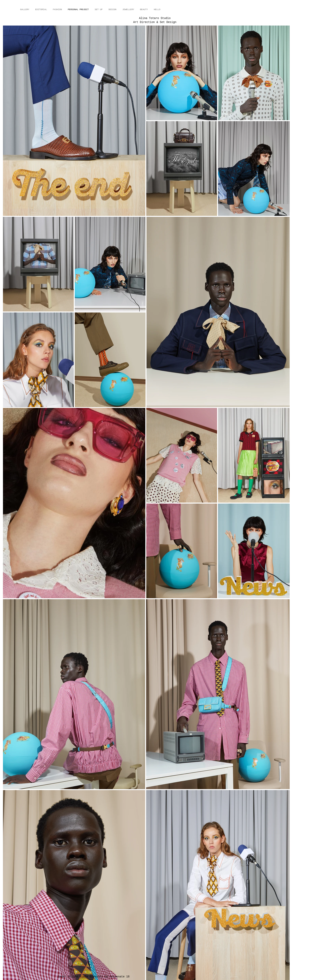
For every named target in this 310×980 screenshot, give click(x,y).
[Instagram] (288, 964)
